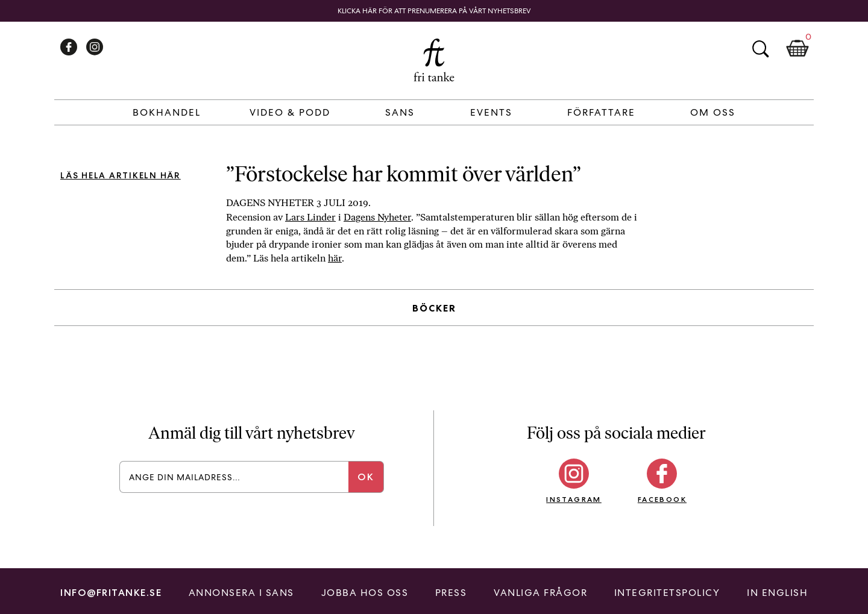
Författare (601, 112)
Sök (760, 49)
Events (491, 112)
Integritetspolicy (667, 593)
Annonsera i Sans (241, 593)
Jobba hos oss (365, 593)
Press (451, 593)
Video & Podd (290, 112)
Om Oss (713, 112)
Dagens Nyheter (377, 217)
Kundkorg (797, 49)
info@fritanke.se (111, 593)
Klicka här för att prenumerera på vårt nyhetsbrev (434, 11)
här (335, 258)
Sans (400, 112)
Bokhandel (167, 112)
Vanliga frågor (540, 593)
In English (777, 593)
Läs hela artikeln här (121, 175)
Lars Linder (310, 217)
